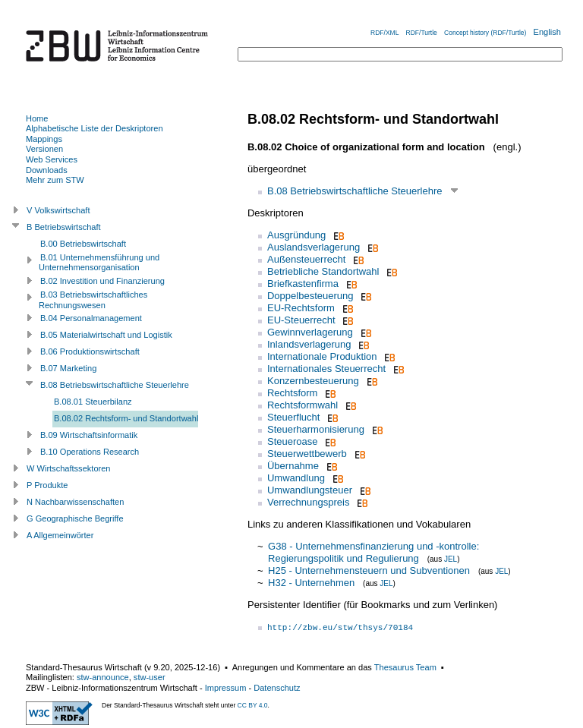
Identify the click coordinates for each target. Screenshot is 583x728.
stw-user (150, 677)
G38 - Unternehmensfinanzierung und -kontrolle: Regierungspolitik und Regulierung (373, 552)
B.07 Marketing (68, 368)
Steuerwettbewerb (307, 454)
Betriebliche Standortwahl (323, 271)
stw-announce (103, 677)
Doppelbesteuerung (310, 296)
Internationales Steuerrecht (326, 369)
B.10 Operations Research (90, 452)
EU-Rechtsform (301, 308)
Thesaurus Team (405, 667)
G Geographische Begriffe (75, 518)
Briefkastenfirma (303, 284)
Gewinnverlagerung (310, 332)
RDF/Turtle (422, 33)
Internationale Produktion (322, 356)
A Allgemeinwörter (60, 535)
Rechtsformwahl (303, 405)
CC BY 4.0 (253, 705)
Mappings (44, 139)
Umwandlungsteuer (310, 490)
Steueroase (293, 441)
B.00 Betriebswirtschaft (83, 244)
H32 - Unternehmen (311, 583)
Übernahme (293, 466)
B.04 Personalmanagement (91, 318)
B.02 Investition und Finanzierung (102, 281)
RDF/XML (384, 33)
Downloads (47, 170)
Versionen (44, 149)
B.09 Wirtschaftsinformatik (89, 435)
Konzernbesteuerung (313, 381)
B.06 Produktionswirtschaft (90, 351)
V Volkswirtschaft (58, 210)
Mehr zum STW (55, 180)
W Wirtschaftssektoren (69, 468)
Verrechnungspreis (308, 502)
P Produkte (47, 485)
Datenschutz (277, 688)
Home (37, 118)
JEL (451, 559)
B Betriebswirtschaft (64, 227)
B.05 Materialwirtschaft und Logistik (106, 335)
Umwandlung (296, 478)
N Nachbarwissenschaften (75, 502)
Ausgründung (296, 235)
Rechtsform (292, 393)
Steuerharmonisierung (316, 429)
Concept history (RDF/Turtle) (485, 33)
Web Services (52, 159)
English (547, 32)
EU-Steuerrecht (301, 320)
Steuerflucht (293, 417)
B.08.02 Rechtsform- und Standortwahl (126, 418)
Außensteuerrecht (306, 259)
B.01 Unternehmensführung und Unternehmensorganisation (99, 263)
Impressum (226, 688)
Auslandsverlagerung (314, 247)
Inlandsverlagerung (309, 344)
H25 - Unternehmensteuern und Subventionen (369, 570)
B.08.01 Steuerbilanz (93, 402)
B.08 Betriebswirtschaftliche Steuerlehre (355, 191)
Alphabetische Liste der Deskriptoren (95, 128)
